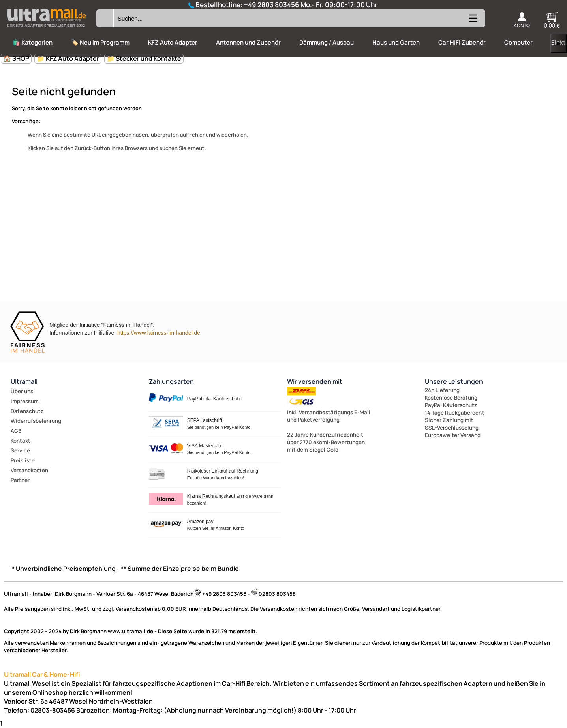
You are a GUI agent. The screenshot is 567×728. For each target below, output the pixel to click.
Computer (518, 42)
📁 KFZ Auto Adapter (68, 58)
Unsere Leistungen (454, 381)
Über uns (22, 391)
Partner (20, 480)
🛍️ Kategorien (33, 42)
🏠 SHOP (16, 58)
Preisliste (23, 460)
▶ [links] (559, 43)
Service (20, 450)
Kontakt (21, 441)
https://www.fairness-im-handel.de (159, 333)
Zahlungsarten (171, 381)
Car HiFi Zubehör (462, 42)
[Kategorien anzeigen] (473, 21)
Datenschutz (27, 411)
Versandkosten (29, 470)
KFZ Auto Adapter (173, 42)
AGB (16, 431)
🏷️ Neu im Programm (100, 42)
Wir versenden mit (315, 381)
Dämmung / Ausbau (327, 42)
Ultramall (24, 381)
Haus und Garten (396, 42)
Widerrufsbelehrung (36, 421)
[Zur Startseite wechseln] (46, 29)
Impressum (25, 401)
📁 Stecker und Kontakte (144, 58)
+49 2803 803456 (272, 5)
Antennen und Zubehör (248, 42)
